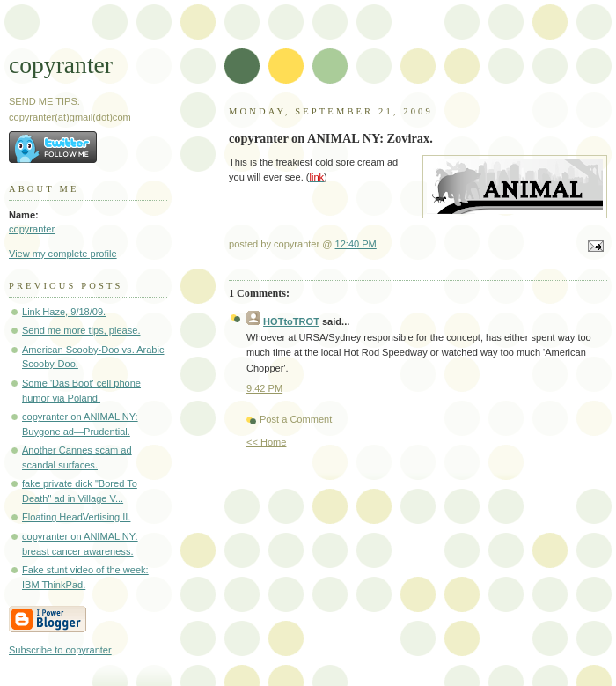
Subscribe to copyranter (60, 650)
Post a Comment (296, 419)
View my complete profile (63, 254)
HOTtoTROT (291, 321)
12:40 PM (356, 244)
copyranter (61, 65)
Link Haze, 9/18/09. (64, 312)
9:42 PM (264, 388)
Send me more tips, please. (81, 330)
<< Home (266, 442)
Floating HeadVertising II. (76, 517)
